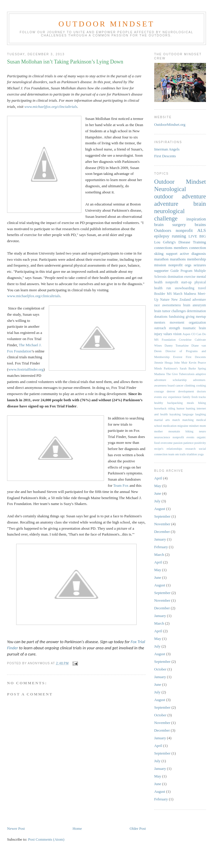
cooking (201, 386)
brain (200, 204)
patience (188, 443)
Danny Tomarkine (177, 346)
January (160, 539)
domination (175, 277)
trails (183, 454)
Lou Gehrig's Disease (172, 242)
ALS (201, 230)
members (181, 248)
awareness (161, 386)
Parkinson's (171, 368)
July (157, 501)
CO (193, 334)
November (162, 524)
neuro (202, 431)
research (191, 449)
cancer (179, 386)
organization (197, 323)
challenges (178, 311)
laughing (201, 414)
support (172, 254)
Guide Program (181, 271)
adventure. (199, 380)
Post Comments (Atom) (46, 839)
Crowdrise (185, 340)
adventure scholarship (170, 380)
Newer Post (16, 828)
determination (196, 311)
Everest (178, 357)
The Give (172, 374)
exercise (190, 277)
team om (174, 454)
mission (160, 265)
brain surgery (170, 224)
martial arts (162, 420)
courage (159, 391)
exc (165, 397)
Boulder (160, 294)
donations (161, 317)
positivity (200, 443)
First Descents (165, 156)
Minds (158, 368)
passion (178, 443)
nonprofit (184, 230)
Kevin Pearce (197, 363)
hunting (191, 408)
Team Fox (121, 485)
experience (175, 397)
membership (197, 259)
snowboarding (185, 288)
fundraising (177, 317)
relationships (174, 449)
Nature (165, 300)
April (158, 478)
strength (175, 328)
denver (171, 391)
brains (200, 224)
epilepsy (162, 236)
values (168, 334)
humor (181, 408)
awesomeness (172, 305)
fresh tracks (199, 397)
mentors (160, 323)
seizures (200, 265)
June (158, 493)
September (162, 516)
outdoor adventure (180, 196)
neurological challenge (170, 215)
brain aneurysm (195, 305)
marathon (161, 259)
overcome (166, 443)
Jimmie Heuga (163, 363)
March (159, 555)
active (184, 254)
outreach (160, 328)
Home (77, 828)
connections (163, 248)
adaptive (201, 374)
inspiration (196, 219)
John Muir (181, 363)
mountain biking (181, 431)
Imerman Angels (167, 149)
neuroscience (162, 437)
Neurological (170, 189)
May (158, 486)
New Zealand (181, 300)
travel (202, 288)
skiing (159, 254)
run (169, 288)
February (161, 547)
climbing (190, 386)
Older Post (138, 828)
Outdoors (163, 230)
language (188, 414)
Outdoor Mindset (106, 24)
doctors (201, 391)
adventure (166, 204)
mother (159, 431)
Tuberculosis (187, 374)
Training (199, 242)
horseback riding (165, 408)
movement (177, 323)
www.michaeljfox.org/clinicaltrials (34, 296)
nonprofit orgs (180, 265)
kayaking (175, 414)
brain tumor (162, 311)
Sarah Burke (188, 368)
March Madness (185, 294)
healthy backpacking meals (174, 403)
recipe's (159, 449)
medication (170, 426)
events (158, 397)
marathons (178, 259)
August (160, 509)
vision (177, 334)
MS (169, 294)
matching (188, 420)
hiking (202, 403)
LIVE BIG (197, 236)
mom (203, 426)
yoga (201, 454)
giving (190, 317)
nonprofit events (183, 437)
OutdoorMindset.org (170, 124)
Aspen (186, 334)
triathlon (192, 454)
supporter (161, 271)
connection (198, 248)
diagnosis (199, 254)
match (176, 420)
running (179, 236)
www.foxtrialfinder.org (26, 369)
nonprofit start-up (178, 282)
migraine (183, 426)
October (160, 669)
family (186, 397)
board (171, 386)
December (162, 532)
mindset (194, 426)
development (186, 391)
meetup (201, 317)
